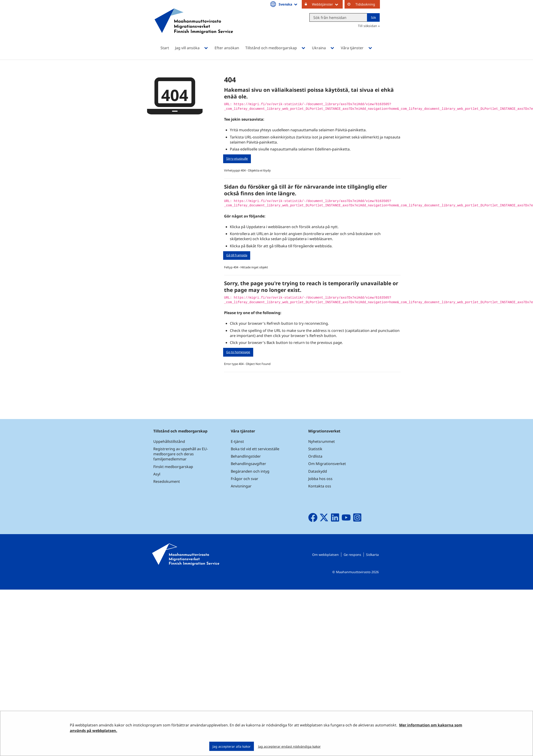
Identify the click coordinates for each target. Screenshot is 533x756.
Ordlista (315, 456)
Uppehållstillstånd (169, 441)
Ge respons (352, 555)
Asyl (157, 474)
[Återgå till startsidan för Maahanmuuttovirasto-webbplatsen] (194, 27)
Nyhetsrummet (322, 441)
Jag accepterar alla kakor (232, 746)
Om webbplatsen (325, 555)
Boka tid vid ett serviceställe (255, 449)
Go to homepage (238, 352)
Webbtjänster (327, 4)
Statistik (315, 449)
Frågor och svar (245, 479)
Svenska (288, 4)
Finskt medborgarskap (173, 467)
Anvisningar (241, 486)
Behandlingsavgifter (248, 464)
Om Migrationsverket (327, 464)
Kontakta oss (320, 486)
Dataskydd (318, 471)
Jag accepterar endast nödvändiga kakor (289, 746)
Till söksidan (368, 26)
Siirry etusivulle (237, 159)
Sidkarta (372, 555)
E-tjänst (237, 441)
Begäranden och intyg (250, 471)
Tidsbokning (365, 4)
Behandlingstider (246, 456)
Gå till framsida (237, 255)
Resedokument (167, 481)
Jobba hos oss (320, 479)
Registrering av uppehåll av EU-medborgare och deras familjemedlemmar (181, 454)
